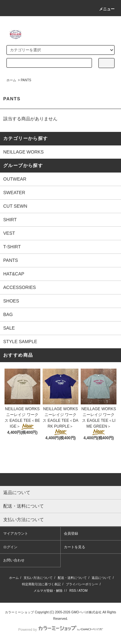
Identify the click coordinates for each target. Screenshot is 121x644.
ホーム (11, 80)
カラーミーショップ (19, 612)
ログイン (10, 547)
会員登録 (71, 533)
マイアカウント (16, 533)
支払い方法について (38, 578)
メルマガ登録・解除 (48, 591)
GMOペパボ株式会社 (86, 612)
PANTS (26, 80)
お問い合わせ (14, 560)
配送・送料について (72, 578)
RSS (73, 591)
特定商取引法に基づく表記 (41, 584)
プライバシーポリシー (82, 584)
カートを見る (75, 547)
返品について (101, 578)
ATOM (83, 591)
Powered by (60, 629)
